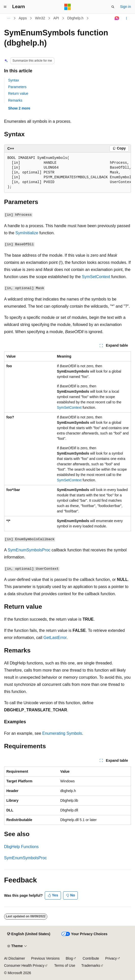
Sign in (125, 7)
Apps (23, 18)
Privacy (111, 958)
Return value (18, 93)
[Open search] (113, 7)
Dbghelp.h (76, 18)
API (56, 18)
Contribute (91, 958)
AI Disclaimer (14, 958)
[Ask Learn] (117, 18)
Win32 (40, 18)
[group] (67, 173)
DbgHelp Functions (21, 847)
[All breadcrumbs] (9, 18)
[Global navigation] (5, 7)
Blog (69, 958)
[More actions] (126, 18)
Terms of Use (65, 965)
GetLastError (55, 638)
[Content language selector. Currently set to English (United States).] (29, 934)
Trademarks (91, 965)
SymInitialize (27, 233)
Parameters (17, 87)
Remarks (15, 100)
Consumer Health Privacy (24, 965)
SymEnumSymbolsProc (29, 550)
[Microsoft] (68, 7)
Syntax (14, 80)
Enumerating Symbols (62, 733)
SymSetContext (96, 277)
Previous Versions (45, 958)
